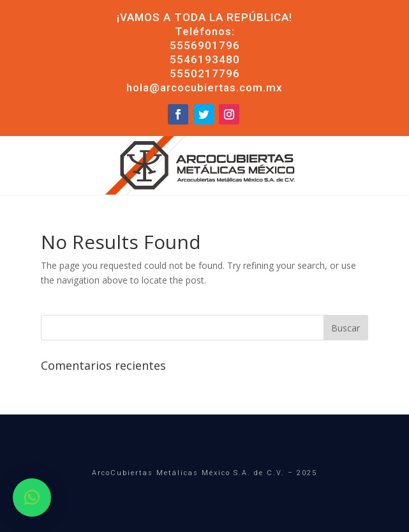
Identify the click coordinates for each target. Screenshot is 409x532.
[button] (32, 498)
